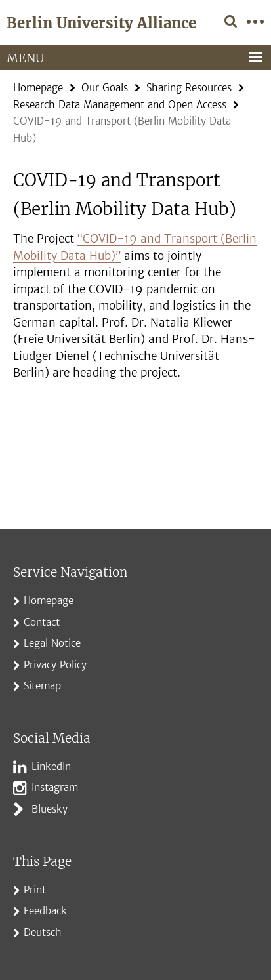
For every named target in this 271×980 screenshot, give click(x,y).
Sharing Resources (189, 88)
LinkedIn (51, 766)
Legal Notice (52, 643)
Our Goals (105, 88)
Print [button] (35, 890)
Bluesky (50, 809)
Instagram (55, 787)
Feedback (45, 911)
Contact (42, 622)
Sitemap (42, 686)
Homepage (38, 88)
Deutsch (43, 932)
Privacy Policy (55, 665)
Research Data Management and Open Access (120, 105)
